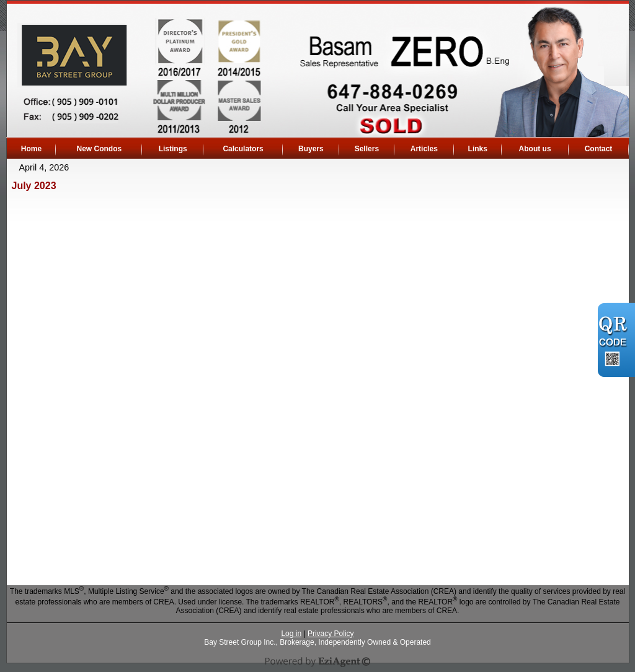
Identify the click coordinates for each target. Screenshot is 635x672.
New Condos (99, 149)
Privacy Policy (331, 634)
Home (31, 149)
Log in (291, 634)
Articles (424, 149)
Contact (599, 149)
